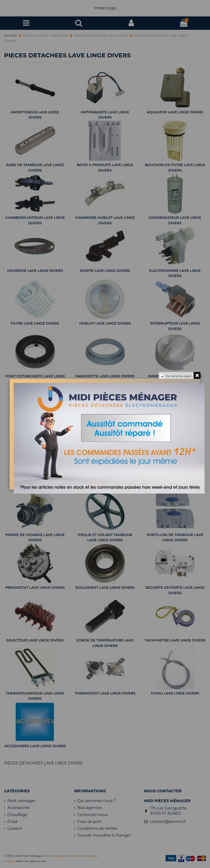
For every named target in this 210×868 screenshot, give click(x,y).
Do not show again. (179, 376)
